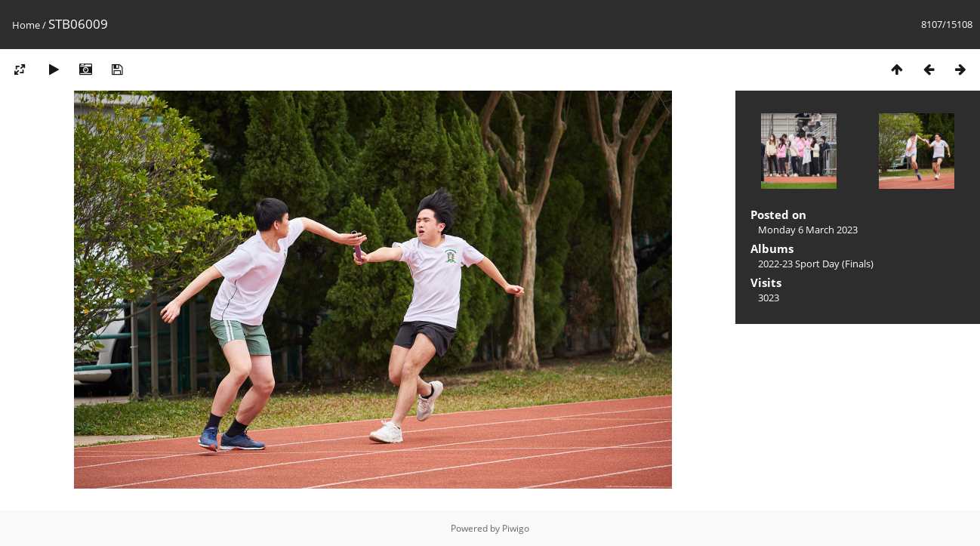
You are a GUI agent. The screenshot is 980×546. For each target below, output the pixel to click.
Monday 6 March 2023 (808, 230)
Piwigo (516, 528)
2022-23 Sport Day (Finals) (816, 264)
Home (26, 25)
